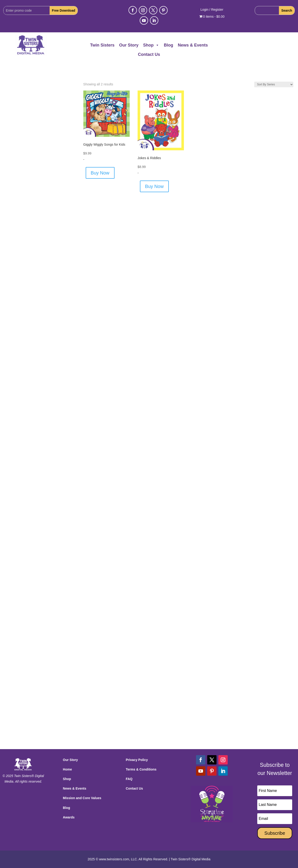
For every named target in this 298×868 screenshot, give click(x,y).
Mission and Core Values (82, 798)
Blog (169, 45)
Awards (69, 817)
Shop (151, 45)
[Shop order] (274, 84)
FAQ (129, 779)
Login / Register (212, 10)
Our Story (129, 45)
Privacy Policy (137, 760)
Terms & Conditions (141, 769)
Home (67, 769)
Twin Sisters (102, 45)
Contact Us (149, 54)
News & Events (193, 45)
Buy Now (100, 173)
